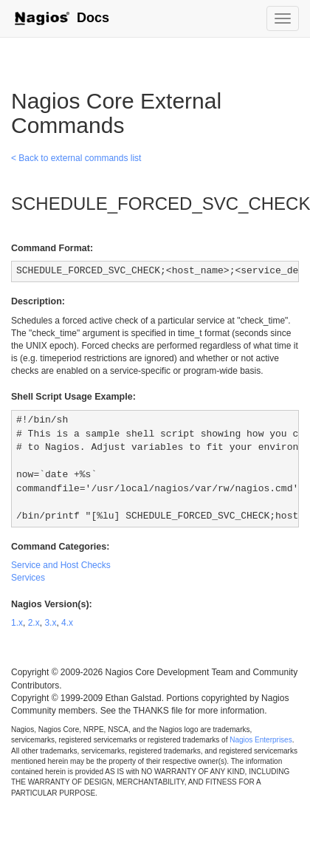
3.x (50, 623)
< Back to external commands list (76, 158)
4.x (67, 623)
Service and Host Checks (61, 565)
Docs (62, 18)
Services (28, 578)
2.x (34, 623)
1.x (17, 623)
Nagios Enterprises (261, 740)
